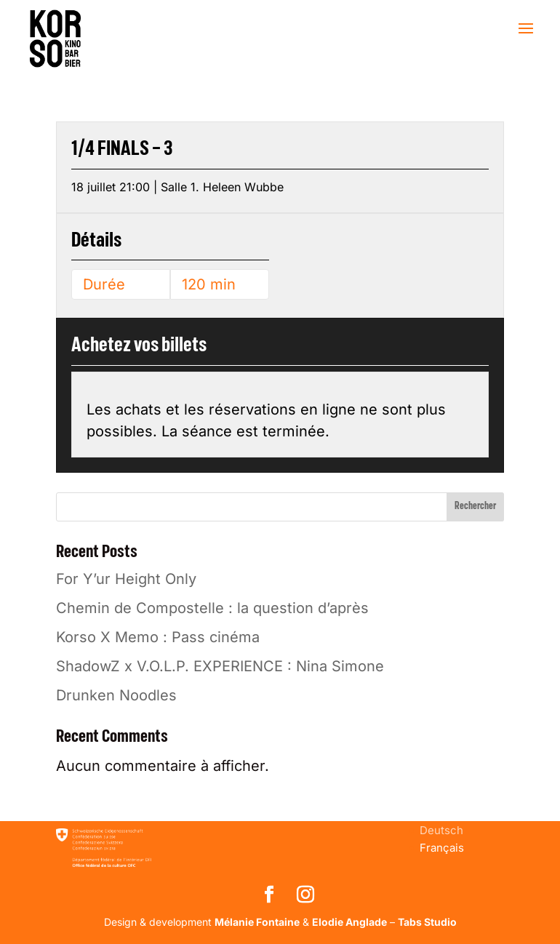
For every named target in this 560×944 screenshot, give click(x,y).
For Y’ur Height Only (126, 579)
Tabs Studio (427, 922)
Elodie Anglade (349, 922)
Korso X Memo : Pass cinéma (158, 637)
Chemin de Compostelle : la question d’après (212, 608)
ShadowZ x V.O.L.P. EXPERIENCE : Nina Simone (220, 666)
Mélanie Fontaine (257, 922)
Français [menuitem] (442, 848)
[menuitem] (441, 830)
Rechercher (475, 506)
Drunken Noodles (116, 695)
